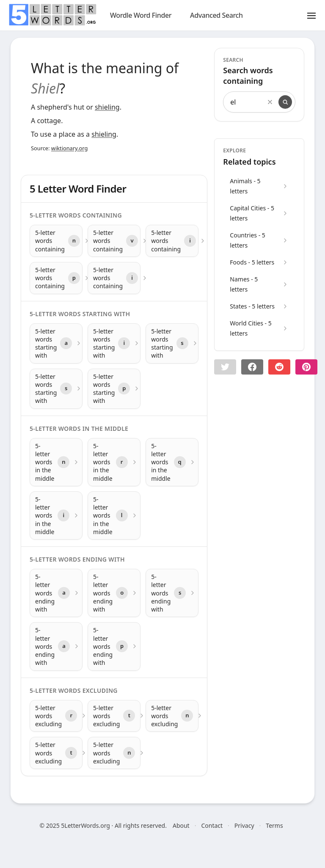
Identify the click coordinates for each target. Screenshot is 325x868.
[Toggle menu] (311, 15)
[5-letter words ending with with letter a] (56, 593)
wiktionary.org (69, 148)
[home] (52, 15)
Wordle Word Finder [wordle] (141, 15)
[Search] (285, 102)
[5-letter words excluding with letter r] (56, 716)
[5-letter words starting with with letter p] (114, 389)
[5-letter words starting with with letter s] (172, 343)
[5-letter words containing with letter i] (172, 241)
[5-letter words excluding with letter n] (172, 716)
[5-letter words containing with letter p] (56, 278)
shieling (107, 107)
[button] (225, 367)
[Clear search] (270, 102)
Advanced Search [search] (216, 15)
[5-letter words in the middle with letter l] (114, 515)
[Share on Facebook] (252, 367)
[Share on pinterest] (306, 367)
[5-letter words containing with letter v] (114, 241)
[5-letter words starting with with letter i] (114, 343)
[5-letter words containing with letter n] (56, 241)
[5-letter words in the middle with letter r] (114, 462)
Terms (274, 825)
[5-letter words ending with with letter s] (172, 593)
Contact (212, 825)
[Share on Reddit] (279, 367)
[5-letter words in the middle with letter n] (56, 462)
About (181, 825)
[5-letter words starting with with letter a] (56, 343)
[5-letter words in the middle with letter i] (56, 515)
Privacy (244, 825)
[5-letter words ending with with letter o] (114, 593)
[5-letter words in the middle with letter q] (172, 462)
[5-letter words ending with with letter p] (114, 646)
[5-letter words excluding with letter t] (114, 716)
